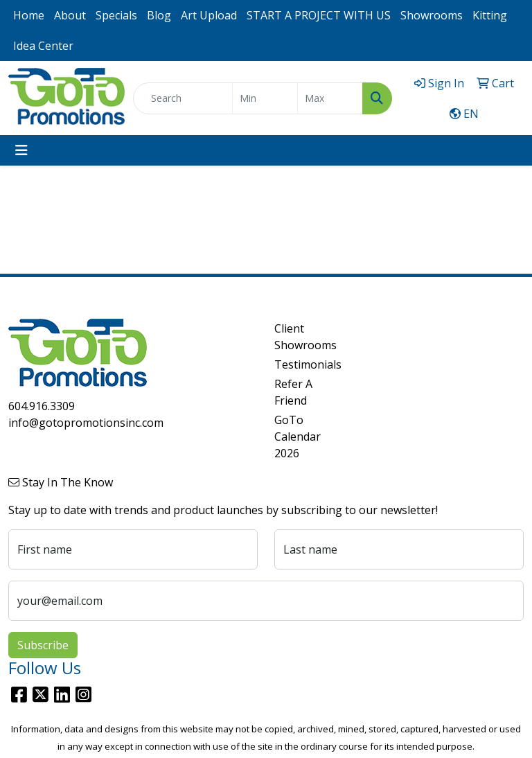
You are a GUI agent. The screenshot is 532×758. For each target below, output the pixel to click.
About (70, 15)
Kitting (490, 15)
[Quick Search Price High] (330, 98)
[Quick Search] (183, 98)
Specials (116, 15)
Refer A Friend (293, 392)
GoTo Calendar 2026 (298, 437)
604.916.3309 (42, 406)
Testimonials (299, 364)
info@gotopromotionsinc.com (86, 423)
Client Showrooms (299, 337)
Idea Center (43, 46)
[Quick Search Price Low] (265, 98)
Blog (159, 15)
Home (29, 15)
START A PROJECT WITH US (319, 15)
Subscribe (43, 645)
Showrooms (432, 15)
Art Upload (209, 15)
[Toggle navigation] (21, 150)
